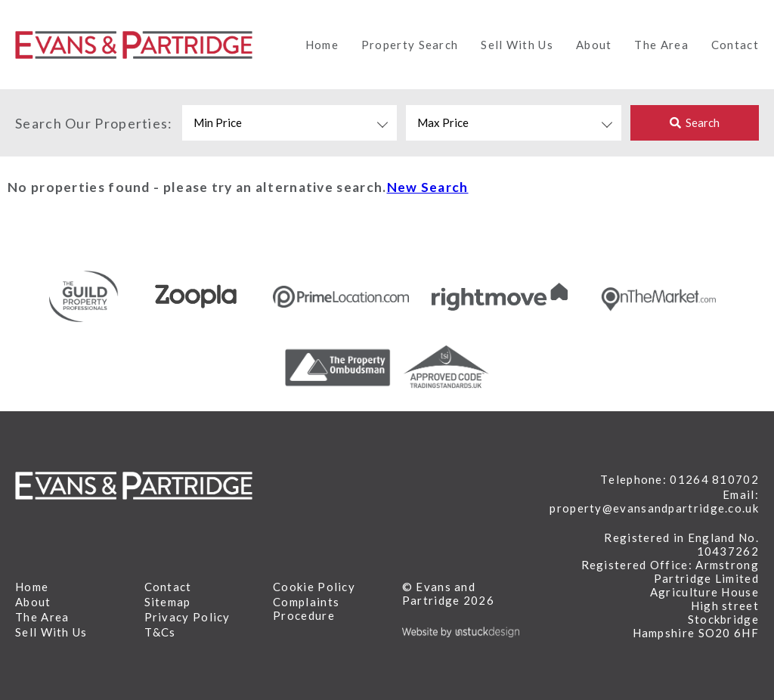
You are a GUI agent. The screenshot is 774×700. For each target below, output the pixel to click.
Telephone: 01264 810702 (680, 479)
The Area (661, 45)
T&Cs (160, 632)
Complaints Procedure (306, 609)
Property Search (410, 45)
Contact (735, 45)
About (594, 45)
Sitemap (168, 602)
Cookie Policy (314, 587)
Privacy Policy (187, 617)
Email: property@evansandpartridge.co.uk (654, 501)
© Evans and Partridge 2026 (448, 593)
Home (322, 45)
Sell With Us (517, 45)
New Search (428, 187)
